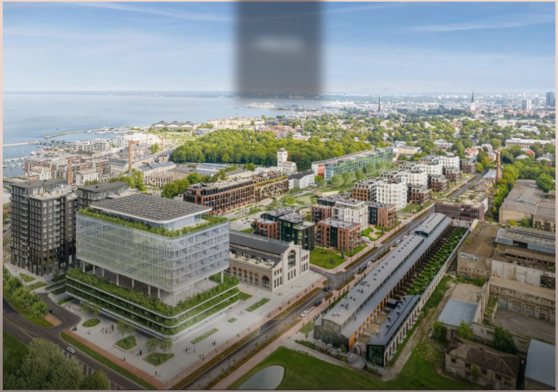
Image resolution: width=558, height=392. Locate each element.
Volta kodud (221, 328)
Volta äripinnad (329, 328)
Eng (279, 112)
